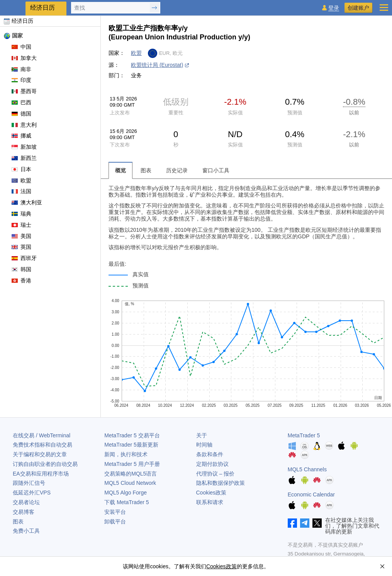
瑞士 (21, 225)
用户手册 (132, 464)
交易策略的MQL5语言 (131, 474)
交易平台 (132, 435)
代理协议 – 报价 (216, 474)
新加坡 (24, 147)
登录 (334, 8)
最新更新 (131, 445)
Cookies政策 (211, 493)
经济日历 (19, 21)
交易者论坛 (26, 502)
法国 (21, 191)
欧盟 (21, 180)
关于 (202, 435)
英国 (21, 247)
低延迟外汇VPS (32, 493)
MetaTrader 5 (304, 435)
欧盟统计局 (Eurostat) (157, 65)
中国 (21, 47)
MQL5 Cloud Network (130, 483)
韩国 (21, 269)
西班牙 (24, 258)
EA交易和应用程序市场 (41, 474)
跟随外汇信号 (29, 483)
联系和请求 (210, 502)
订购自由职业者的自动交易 (45, 464)
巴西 (21, 102)
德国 (21, 114)
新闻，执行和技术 (126, 454)
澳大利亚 (27, 202)
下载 (126, 502)
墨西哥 (24, 91)
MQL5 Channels (307, 469)
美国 (21, 236)
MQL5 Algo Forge (126, 493)
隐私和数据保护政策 (221, 483)
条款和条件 (210, 454)
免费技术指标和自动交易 (42, 445)
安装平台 (115, 512)
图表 (18, 522)
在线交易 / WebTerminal (42, 435)
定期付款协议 (212, 464)
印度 (21, 80)
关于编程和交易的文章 (40, 454)
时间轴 (204, 445)
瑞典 (21, 214)
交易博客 (24, 512)
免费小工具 (26, 531)
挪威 (21, 136)
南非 (21, 69)
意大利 (24, 125)
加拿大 (24, 58)
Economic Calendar (311, 494)
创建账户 (358, 8)
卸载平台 (115, 522)
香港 (21, 280)
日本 (21, 169)
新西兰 (24, 158)
